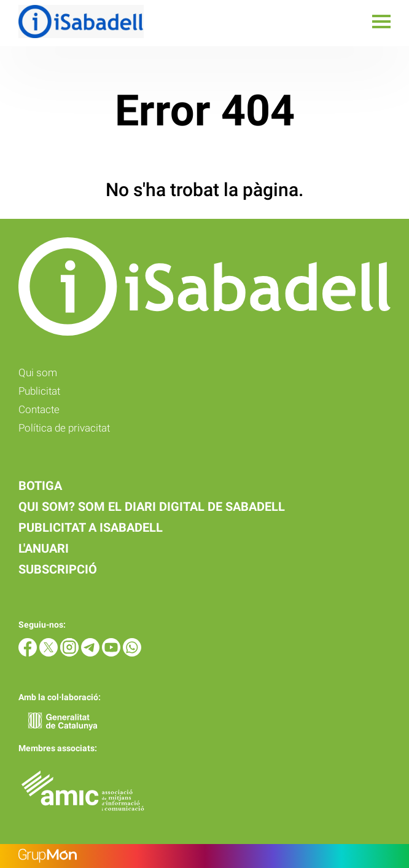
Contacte (39, 409)
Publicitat (39, 391)
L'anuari (44, 548)
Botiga (40, 486)
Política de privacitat (64, 428)
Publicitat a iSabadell (91, 527)
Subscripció (58, 569)
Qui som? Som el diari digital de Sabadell (152, 507)
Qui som (38, 373)
